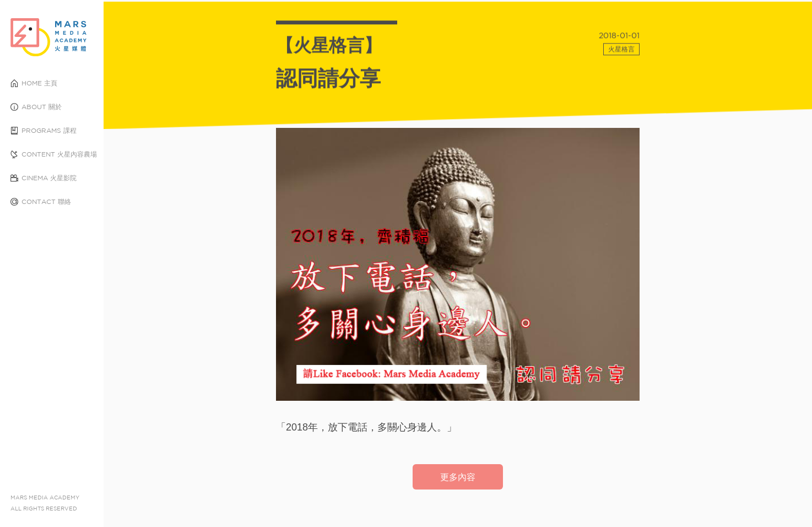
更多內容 (458, 477)
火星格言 (621, 52)
